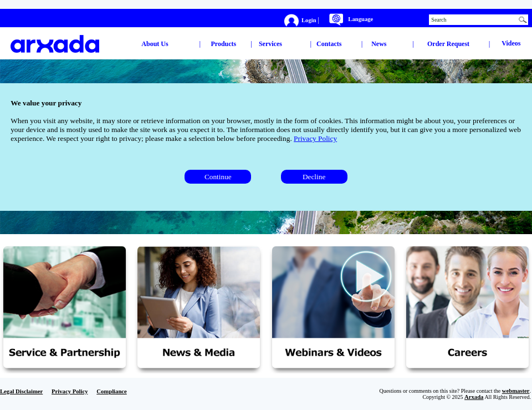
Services (270, 44)
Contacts (329, 44)
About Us (155, 44)
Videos (511, 43)
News (379, 44)
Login (310, 20)
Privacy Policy (315, 138)
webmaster (516, 391)
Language (360, 19)
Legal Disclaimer (21, 391)
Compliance (111, 391)
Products (224, 44)
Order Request (448, 44)
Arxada (474, 397)
